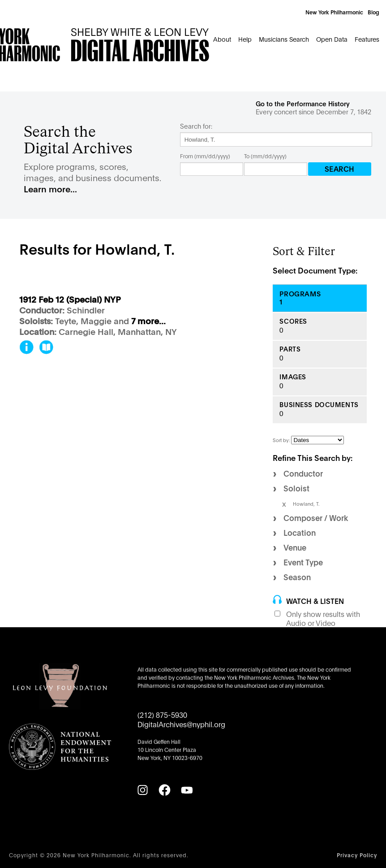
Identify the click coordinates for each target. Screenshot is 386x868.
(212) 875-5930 (162, 714)
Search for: (196, 126)
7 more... (148, 321)
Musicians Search (284, 39)
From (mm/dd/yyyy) (205, 156)
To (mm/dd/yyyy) (265, 156)
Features (367, 39)
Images (293, 377)
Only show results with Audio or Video (323, 618)
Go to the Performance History (303, 103)
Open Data (332, 39)
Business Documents (319, 405)
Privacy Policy (357, 855)
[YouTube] (187, 790)
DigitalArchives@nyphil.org (181, 724)
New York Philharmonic (334, 12)
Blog (373, 12)
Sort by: (282, 440)
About (222, 39)
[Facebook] (164, 790)
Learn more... (50, 189)
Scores (293, 321)
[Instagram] (142, 790)
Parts (290, 349)
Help (245, 39)
